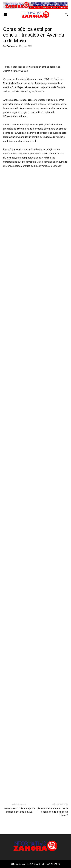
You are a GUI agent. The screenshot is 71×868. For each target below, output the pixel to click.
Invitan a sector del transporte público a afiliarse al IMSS (19, 810)
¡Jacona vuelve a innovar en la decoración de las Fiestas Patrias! (52, 812)
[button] (5, 15)
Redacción (12, 46)
